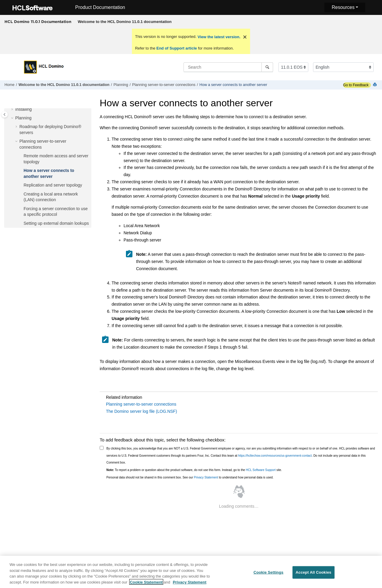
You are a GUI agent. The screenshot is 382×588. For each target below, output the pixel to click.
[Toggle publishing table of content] (5, 114)
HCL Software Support (261, 470)
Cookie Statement (146, 585)
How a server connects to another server (233, 85)
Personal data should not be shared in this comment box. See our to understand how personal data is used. (190, 477)
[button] (13, 110)
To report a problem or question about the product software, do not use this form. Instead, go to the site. (194, 470)
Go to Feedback (356, 85)
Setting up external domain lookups (56, 223)
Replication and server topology (53, 185)
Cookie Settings (268, 575)
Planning (121, 85)
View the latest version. (218, 37)
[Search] (267, 67)
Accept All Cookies (314, 575)
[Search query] (228, 67)
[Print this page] (375, 85)
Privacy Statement (206, 477)
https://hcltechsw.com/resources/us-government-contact (275, 456)
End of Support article (177, 48)
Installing (23, 109)
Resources (343, 7)
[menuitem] (125, 22)
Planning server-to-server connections (164, 85)
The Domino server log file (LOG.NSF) (141, 411)
